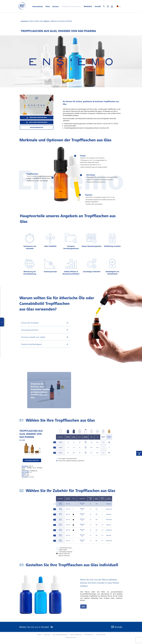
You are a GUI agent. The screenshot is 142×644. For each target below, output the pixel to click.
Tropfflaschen (46, 21)
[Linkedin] (51, 627)
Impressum (47, 635)
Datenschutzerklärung (76, 635)
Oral (41, 21)
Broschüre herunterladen (37, 117)
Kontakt (98, 6)
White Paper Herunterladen (37, 122)
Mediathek (88, 6)
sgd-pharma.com (24, 21)
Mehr (83, 607)
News (48, 6)
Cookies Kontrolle (100, 635)
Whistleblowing (89, 635)
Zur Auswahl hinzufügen (40, 460)
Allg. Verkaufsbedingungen (60, 635)
